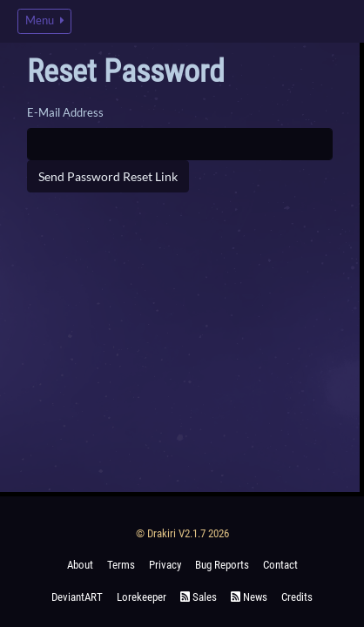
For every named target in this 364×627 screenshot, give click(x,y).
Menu (44, 20)
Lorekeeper (142, 597)
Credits (297, 597)
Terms (121, 565)
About (80, 565)
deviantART (77, 597)
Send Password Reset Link (108, 176)
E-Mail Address (65, 112)
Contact (280, 565)
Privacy (165, 565)
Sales (199, 597)
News (249, 597)
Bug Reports (222, 565)
